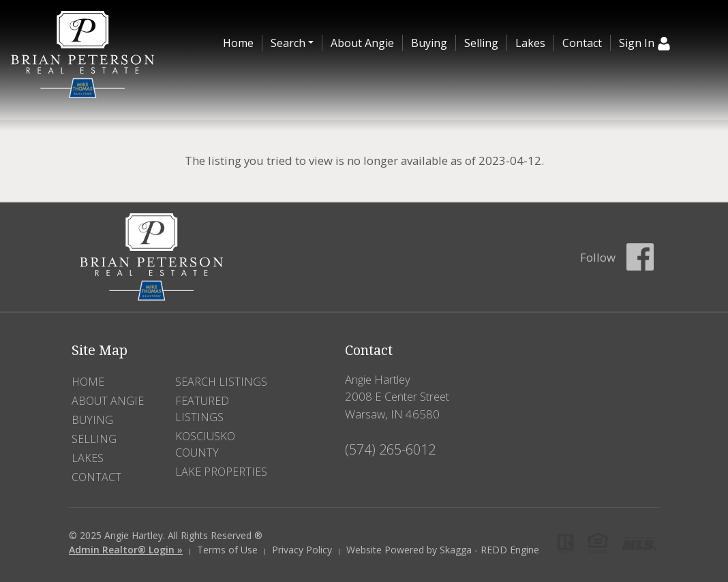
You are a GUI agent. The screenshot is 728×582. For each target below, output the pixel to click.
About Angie (362, 43)
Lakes (530, 43)
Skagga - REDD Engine (489, 550)
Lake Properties (221, 472)
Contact (582, 43)
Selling (481, 43)
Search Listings (221, 382)
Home (238, 43)
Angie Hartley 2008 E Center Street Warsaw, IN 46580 (397, 396)
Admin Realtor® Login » (126, 550)
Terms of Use (227, 550)
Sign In (645, 43)
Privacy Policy (302, 550)
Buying (429, 43)
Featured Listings (202, 409)
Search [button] (288, 43)
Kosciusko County (205, 444)
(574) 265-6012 (390, 449)
